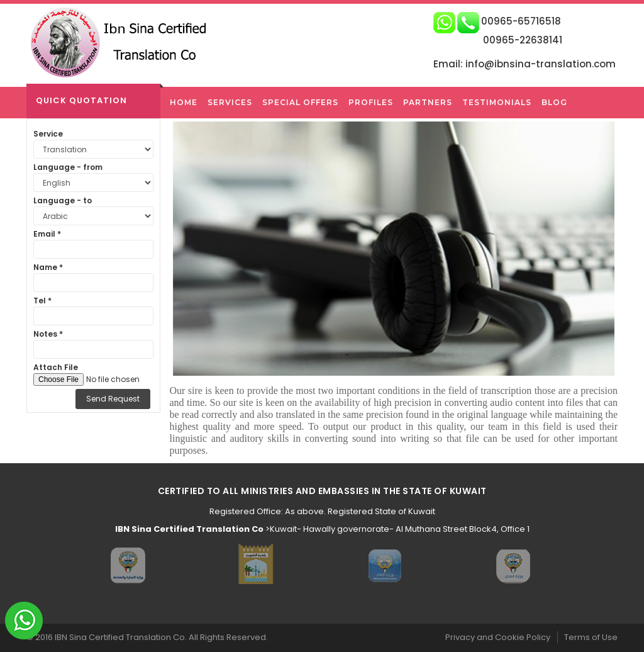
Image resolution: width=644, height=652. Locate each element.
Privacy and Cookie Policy (498, 637)
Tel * (42, 301)
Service (48, 134)
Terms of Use (591, 637)
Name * (48, 267)
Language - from (68, 167)
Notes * (48, 334)
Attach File (56, 367)
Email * (47, 234)
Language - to (63, 200)
